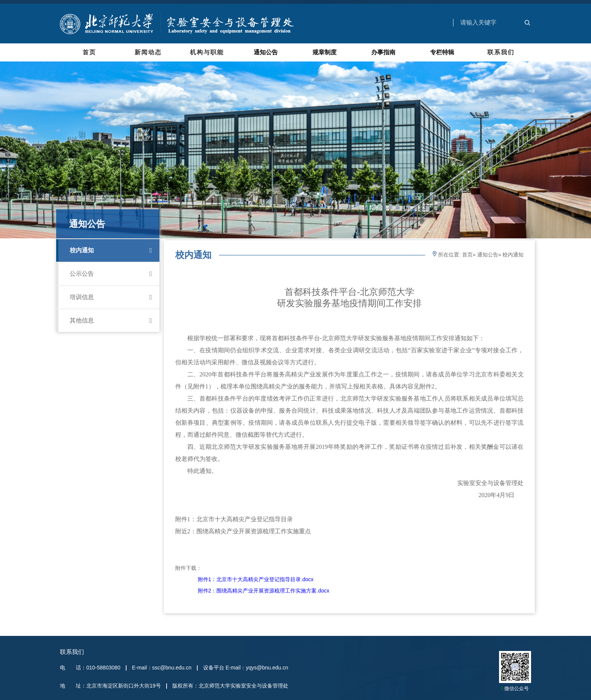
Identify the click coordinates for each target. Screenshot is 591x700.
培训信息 (111, 297)
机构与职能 (207, 52)
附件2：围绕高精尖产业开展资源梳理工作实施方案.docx (264, 591)
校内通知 (111, 250)
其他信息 (111, 321)
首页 (89, 52)
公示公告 (111, 274)
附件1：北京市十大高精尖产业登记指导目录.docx (256, 579)
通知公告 (488, 255)
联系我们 (501, 52)
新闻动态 (148, 52)
